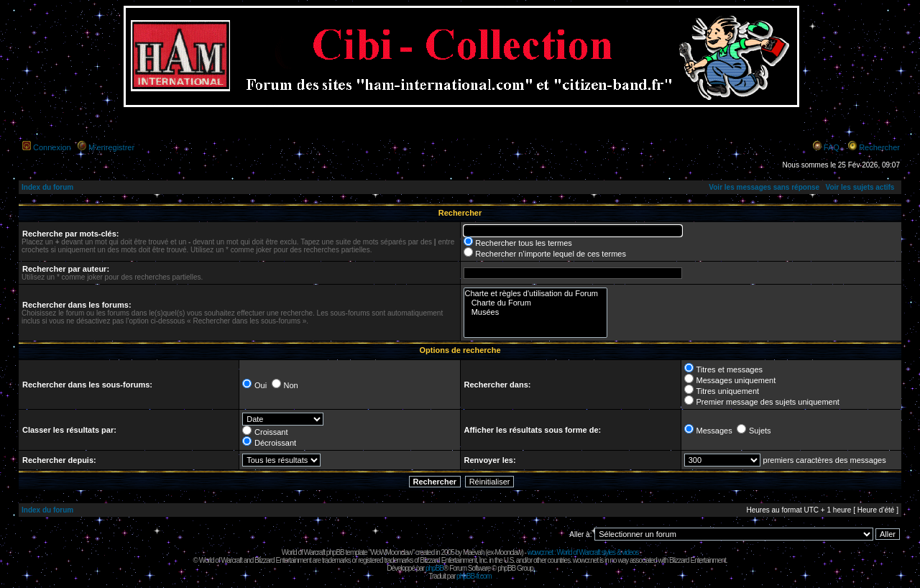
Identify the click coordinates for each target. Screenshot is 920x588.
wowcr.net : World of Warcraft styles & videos (583, 552)
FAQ (832, 147)
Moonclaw (508, 552)
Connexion (52, 147)
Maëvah (474, 552)
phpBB (434, 568)
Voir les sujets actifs (860, 187)
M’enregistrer (111, 147)
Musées (536, 312)
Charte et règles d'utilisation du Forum (536, 294)
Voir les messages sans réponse (764, 187)
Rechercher (879, 147)
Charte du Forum (536, 303)
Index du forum (47, 187)
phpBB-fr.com (474, 576)
